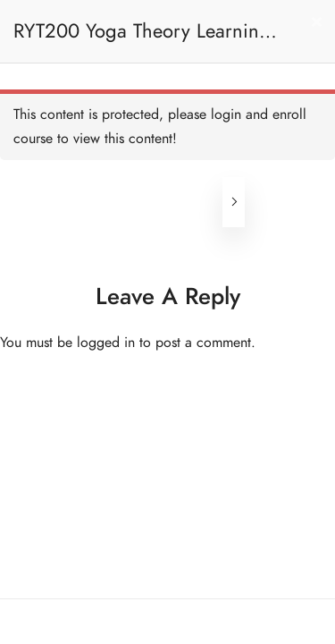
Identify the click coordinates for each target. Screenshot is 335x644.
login (226, 114)
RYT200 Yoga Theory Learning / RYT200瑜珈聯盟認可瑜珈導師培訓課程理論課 (143, 40)
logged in (106, 343)
